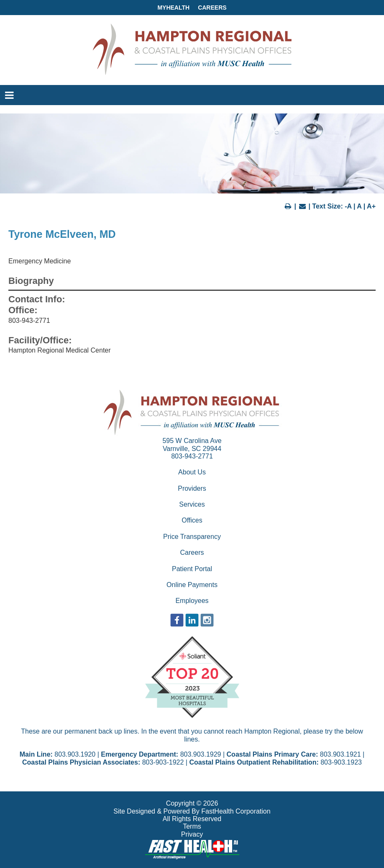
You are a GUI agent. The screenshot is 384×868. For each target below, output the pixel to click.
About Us (192, 472)
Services (192, 504)
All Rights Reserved (192, 819)
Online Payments (192, 585)
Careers (212, 8)
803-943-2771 (192, 456)
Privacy (192, 834)
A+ (371, 206)
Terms (192, 826)
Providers (192, 488)
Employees (192, 601)
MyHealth (173, 8)
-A (348, 206)
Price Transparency (192, 537)
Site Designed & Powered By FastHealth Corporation (192, 811)
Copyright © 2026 (192, 803)
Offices (192, 520)
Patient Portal (192, 569)
